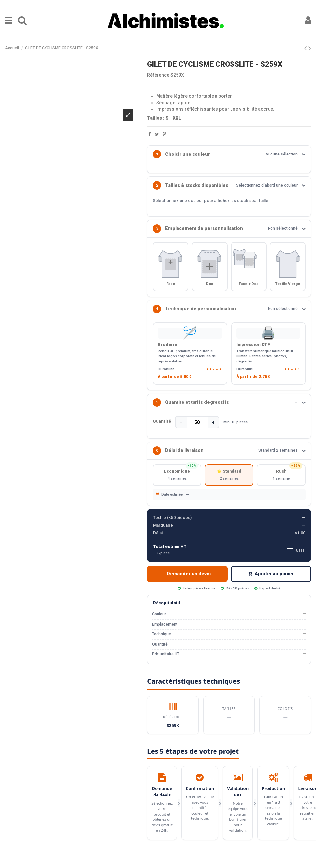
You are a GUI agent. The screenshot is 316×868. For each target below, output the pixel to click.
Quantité (162, 425)
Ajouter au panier (271, 580)
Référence (158, 75)
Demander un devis (189, 580)
